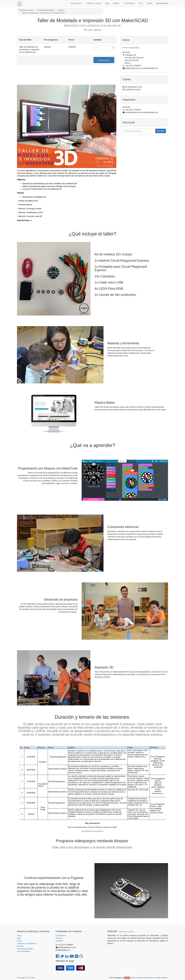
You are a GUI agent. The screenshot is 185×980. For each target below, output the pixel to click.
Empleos (59, 941)
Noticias (59, 938)
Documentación (23, 951)
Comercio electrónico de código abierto (151, 978)
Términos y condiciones (27, 943)
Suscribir (161, 131)
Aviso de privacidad (25, 949)
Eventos (20, 946)
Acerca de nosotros (126, 932)
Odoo (127, 978)
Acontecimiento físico (46, 10)
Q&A (19, 938)
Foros (19, 941)
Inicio (19, 935)
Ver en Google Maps (131, 48)
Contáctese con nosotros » (93, 831)
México (61, 10)
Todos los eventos (26, 10)
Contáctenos (61, 935)
